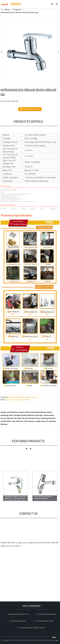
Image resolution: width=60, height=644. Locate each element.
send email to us (30, 109)
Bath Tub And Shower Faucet (29, 418)
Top (54, 637)
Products (17, 10)
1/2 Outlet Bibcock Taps (45, 621)
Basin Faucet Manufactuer (36, 412)
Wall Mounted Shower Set (19, 614)
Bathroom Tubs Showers (25, 421)
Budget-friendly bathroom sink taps (29, 415)
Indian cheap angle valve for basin (17, 400)
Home (7, 10)
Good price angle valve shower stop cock (23, 397)
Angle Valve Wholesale (47, 614)
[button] (52, 4)
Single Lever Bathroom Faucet (13, 412)
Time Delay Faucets (19, 621)
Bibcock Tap (12, 418)
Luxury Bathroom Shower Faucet (33, 628)
